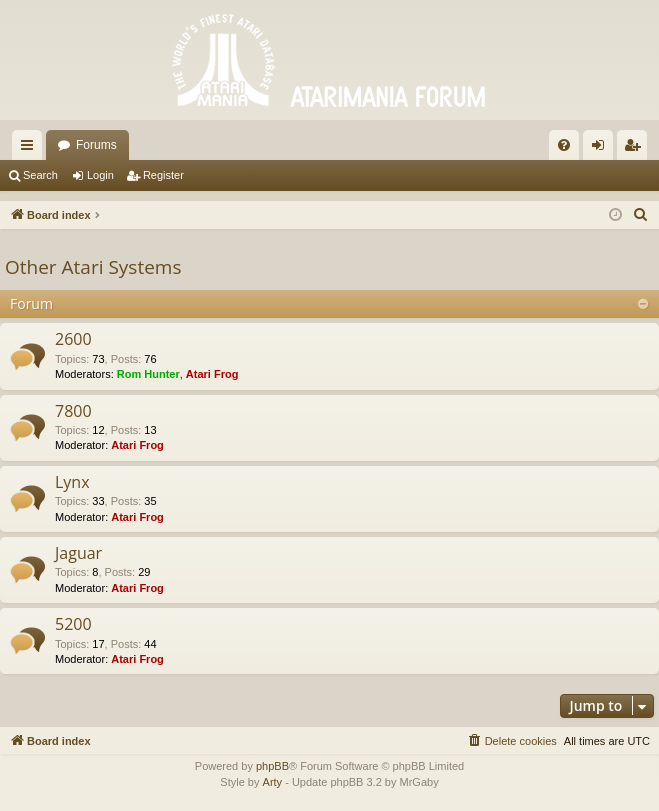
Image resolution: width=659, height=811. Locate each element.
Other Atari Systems (93, 267)
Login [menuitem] (602, 149)
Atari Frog (212, 374)
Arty (273, 782)
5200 (73, 624)
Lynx (72, 482)
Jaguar (78, 553)
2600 (73, 339)
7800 (73, 411)
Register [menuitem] (636, 149)
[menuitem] (564, 145)
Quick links (31, 149)
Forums (96, 145)
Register (163, 175)
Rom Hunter (148, 374)
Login (100, 175)
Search (40, 175)
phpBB (272, 766)
